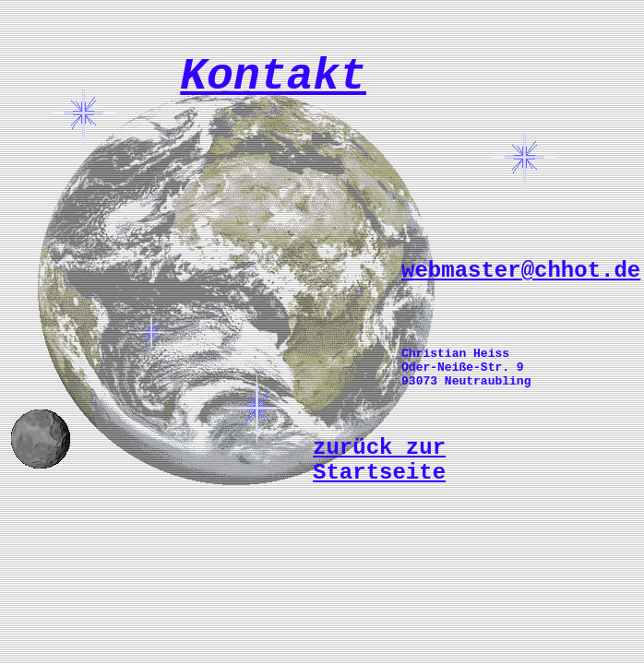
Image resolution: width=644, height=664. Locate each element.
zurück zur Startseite (379, 460)
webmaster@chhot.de (521, 271)
